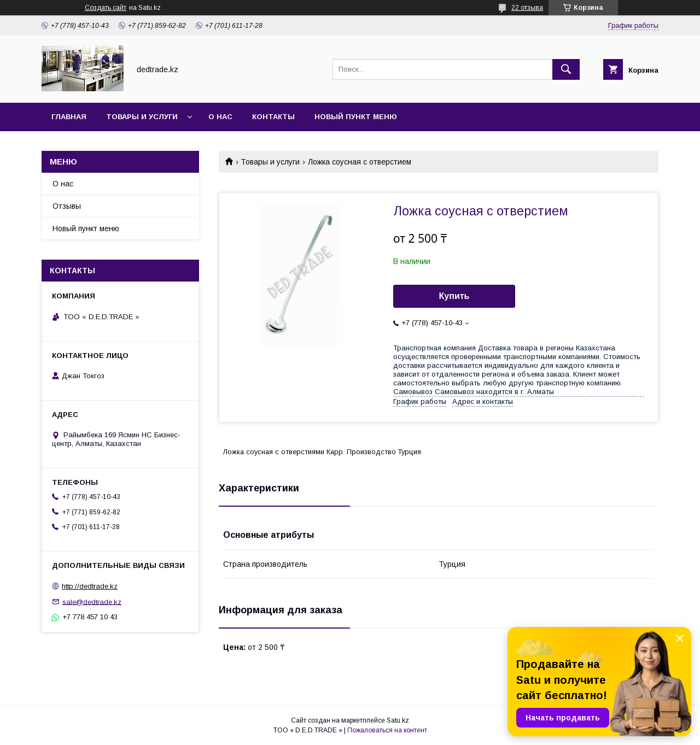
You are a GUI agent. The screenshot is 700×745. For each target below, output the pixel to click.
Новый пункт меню (356, 117)
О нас (220, 117)
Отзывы (67, 206)
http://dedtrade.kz (90, 586)
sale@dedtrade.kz (92, 602)
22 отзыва (527, 8)
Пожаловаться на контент (387, 730)
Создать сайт (106, 8)
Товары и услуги (142, 117)
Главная (69, 117)
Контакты (273, 117)
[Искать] (566, 69)
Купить (454, 296)
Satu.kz (398, 720)
